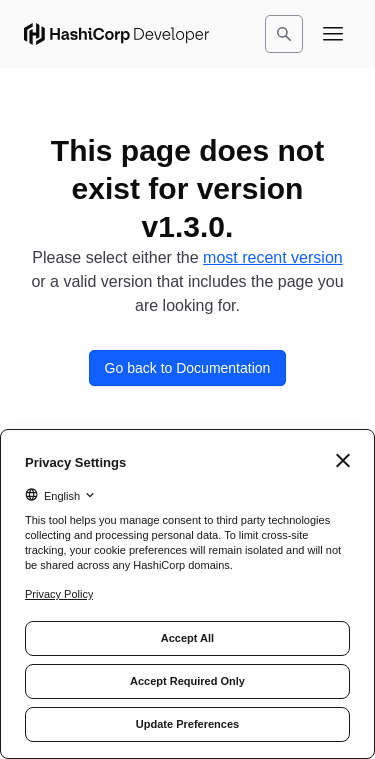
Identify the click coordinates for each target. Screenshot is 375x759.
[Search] (284, 34)
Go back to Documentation (188, 368)
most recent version (273, 257)
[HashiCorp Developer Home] (116, 34)
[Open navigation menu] (333, 34)
